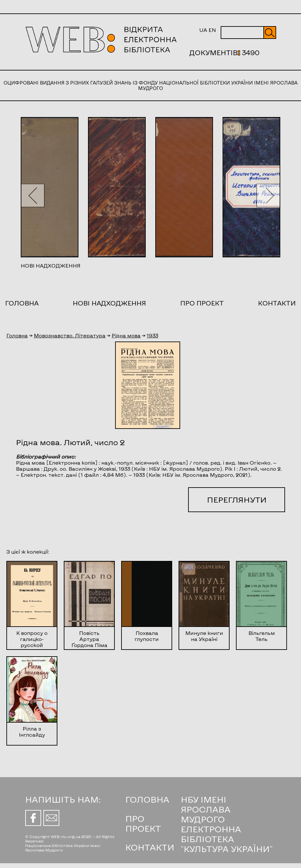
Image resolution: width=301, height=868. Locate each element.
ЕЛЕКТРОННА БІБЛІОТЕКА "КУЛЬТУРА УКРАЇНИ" (227, 839)
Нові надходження (109, 303)
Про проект (202, 303)
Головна (22, 303)
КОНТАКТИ (150, 847)
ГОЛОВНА (147, 799)
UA (203, 30)
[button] (33, 195)
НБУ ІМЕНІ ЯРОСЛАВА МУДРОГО (206, 809)
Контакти (277, 303)
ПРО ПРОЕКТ (143, 823)
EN (212, 30)
